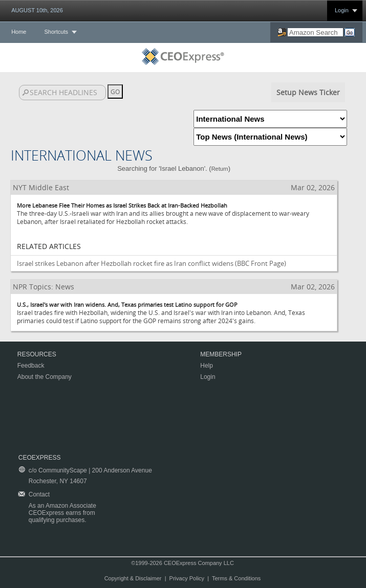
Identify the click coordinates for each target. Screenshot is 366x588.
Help (207, 366)
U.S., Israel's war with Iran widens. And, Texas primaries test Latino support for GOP (127, 304)
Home (19, 32)
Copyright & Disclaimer (133, 578)
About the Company (45, 377)
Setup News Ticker (308, 92)
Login (342, 10)
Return (220, 169)
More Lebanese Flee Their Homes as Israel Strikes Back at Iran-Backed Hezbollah (122, 205)
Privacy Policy (187, 578)
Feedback (31, 366)
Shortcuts (56, 32)
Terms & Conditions (236, 578)
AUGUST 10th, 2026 (37, 10)
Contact (39, 494)
